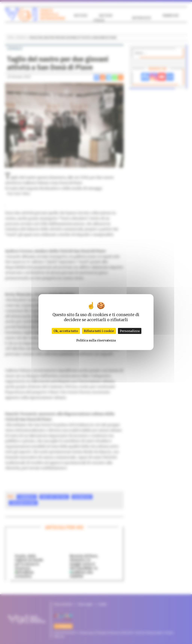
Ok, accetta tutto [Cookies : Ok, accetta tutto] (66, 331)
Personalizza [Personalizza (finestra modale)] (130, 331)
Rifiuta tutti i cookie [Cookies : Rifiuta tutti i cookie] (99, 331)
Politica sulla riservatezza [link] (96, 340)
